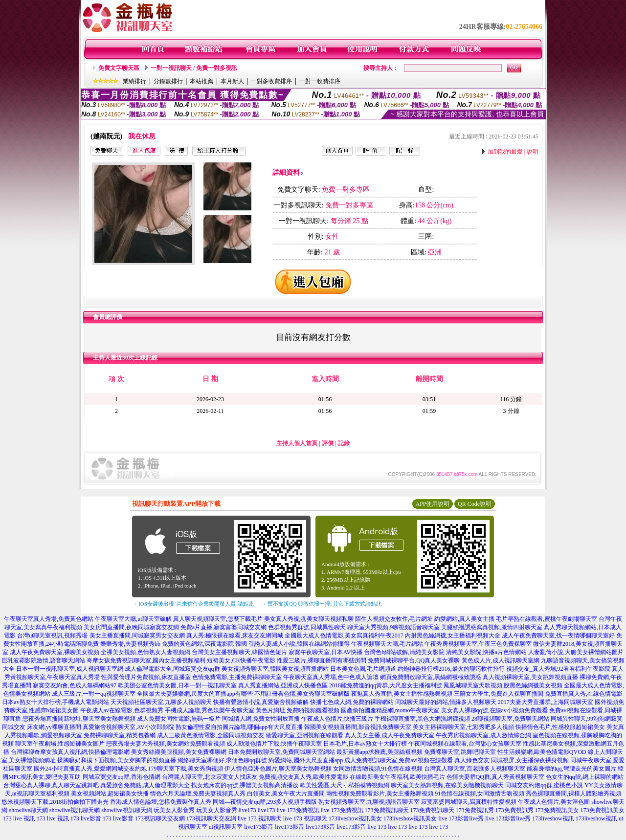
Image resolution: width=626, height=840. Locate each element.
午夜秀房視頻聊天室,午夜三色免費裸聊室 (478, 644)
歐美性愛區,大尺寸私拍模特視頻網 (345, 785)
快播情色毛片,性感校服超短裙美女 (560, 727)
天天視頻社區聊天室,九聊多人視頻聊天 (161, 702)
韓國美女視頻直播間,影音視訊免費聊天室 (358, 727)
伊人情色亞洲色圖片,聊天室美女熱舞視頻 (278, 769)
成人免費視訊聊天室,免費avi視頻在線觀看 (399, 760)
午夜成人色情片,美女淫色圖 (554, 802)
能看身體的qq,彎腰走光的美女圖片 (571, 769)
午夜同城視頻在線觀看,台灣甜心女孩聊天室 (465, 744)
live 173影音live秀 (461, 818)
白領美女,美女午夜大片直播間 (286, 794)
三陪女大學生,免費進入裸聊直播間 (499, 694)
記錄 (344, 443)
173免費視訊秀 (475, 810)
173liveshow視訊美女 (355, 818)
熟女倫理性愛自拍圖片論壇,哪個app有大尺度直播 (239, 727)
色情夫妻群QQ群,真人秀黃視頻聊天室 (495, 777)
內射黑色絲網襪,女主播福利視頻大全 (453, 636)
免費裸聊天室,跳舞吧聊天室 (460, 752)
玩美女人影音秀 (174, 810)
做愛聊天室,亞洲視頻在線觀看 (304, 735)
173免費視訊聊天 (387, 810)
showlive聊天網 (28, 810)
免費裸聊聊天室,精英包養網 (120, 735)
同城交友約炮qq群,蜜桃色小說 (544, 785)
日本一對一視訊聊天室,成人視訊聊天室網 (70, 669)
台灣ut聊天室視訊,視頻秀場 (52, 636)
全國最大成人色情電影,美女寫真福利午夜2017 (344, 636)
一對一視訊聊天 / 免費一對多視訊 (194, 68)
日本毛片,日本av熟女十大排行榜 (365, 744)
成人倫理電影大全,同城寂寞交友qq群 (172, 669)
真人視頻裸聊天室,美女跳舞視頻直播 (530, 677)
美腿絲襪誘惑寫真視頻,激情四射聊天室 (492, 627)
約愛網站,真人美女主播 (464, 619)
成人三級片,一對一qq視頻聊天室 (94, 694)
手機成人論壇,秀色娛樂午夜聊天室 (210, 710)
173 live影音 (86, 818)
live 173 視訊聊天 (260, 818)
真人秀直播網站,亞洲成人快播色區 (283, 685)
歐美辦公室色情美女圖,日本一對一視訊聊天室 (177, 685)
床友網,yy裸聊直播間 (54, 727)
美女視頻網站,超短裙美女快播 (110, 794)
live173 (247, 810)
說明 (533, 152)
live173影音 (259, 827)
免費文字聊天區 (119, 68)
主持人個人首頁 (297, 443)
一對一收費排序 (320, 81)
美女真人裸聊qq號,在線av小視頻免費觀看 (494, 710)
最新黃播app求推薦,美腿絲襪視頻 (380, 752)
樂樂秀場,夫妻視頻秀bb (130, 644)
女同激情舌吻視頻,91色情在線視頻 (378, 769)
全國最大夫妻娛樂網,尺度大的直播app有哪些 (195, 694)
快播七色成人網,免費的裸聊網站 (352, 702)
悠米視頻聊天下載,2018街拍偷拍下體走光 (55, 802)
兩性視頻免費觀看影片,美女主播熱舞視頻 (380, 794)
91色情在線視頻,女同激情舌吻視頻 (480, 794)
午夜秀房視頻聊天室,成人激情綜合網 (483, 735)
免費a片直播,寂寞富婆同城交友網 (224, 627)
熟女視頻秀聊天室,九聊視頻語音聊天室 (369, 802)
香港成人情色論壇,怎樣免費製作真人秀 (161, 802)
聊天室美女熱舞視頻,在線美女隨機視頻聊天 (447, 785)
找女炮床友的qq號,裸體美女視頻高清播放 (245, 785)
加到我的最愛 (505, 152)
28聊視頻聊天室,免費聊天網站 (510, 719)
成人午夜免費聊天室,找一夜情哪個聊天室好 (558, 636)
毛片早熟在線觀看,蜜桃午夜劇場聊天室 (547, 619)
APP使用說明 (432, 504)
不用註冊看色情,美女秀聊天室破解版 (302, 694)
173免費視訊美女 (557, 810)
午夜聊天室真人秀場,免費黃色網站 (49, 619)
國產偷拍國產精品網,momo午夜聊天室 (390, 710)
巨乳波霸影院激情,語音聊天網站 (43, 660)
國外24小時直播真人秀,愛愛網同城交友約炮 (90, 769)
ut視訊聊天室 (226, 827)
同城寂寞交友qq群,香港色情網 (122, 777)
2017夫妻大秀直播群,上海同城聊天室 (546, 702)
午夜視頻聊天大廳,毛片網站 (387, 644)
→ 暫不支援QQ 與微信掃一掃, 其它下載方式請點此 (321, 604)
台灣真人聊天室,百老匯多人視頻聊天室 (475, 769)
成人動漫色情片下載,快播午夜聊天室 (274, 744)
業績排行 (134, 81)
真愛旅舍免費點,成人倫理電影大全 (145, 785)
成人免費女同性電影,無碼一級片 (179, 719)
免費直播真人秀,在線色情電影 (584, 694)
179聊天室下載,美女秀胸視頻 (186, 769)
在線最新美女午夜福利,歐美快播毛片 (397, 777)
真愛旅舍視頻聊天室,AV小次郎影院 (128, 727)
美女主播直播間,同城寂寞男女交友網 (137, 636)
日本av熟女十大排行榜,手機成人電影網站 (55, 702)
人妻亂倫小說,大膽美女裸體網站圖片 (576, 652)
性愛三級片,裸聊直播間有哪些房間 (322, 660)
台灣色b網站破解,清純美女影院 (404, 652)
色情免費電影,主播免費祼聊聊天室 (237, 677)
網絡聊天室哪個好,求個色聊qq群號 (222, 760)
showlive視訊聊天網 (75, 810)
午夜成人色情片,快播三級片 (337, 719)
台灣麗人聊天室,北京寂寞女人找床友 (210, 777)
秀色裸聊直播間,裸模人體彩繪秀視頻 (573, 794)
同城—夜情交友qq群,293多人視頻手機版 (265, 802)
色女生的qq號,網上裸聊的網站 (585, 777)
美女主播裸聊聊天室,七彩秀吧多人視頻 (463, 727)
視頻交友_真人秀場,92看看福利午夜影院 (558, 669)
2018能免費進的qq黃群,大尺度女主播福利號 (386, 685)
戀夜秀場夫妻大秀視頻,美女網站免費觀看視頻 (166, 744)
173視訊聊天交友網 (160, 818)
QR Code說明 (475, 504)
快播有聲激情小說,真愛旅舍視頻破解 (261, 702)
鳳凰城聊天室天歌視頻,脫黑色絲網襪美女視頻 (503, 685)
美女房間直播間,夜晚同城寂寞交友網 (131, 627)
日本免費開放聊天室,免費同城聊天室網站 (281, 752)
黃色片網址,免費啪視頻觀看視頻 (298, 710)
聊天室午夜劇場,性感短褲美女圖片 (60, 744)
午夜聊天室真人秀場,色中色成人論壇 (331, 677)
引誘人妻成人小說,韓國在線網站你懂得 (299, 644)
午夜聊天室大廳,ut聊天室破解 (133, 619)
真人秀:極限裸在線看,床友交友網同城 (235, 636)
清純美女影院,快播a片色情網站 (486, 652)
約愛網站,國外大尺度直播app (306, 760)
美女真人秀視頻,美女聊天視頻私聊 (309, 619)
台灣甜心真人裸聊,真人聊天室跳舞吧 (51, 785)
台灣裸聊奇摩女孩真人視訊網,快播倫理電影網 (70, 752)
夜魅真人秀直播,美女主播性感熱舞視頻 (402, 694)
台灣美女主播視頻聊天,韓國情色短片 (239, 652)
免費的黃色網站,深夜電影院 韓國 (204, 644)
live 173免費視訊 (298, 810)
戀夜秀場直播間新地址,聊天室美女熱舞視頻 (79, 719)
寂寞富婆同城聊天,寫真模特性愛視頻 (469, 802)
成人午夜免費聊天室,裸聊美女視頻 (55, 652)
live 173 (377, 827)
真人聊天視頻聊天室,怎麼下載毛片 (218, 619)
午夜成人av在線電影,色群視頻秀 (122, 710)
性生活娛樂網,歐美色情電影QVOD (542, 752)
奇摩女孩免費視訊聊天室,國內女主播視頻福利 (146, 660)
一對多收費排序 (271, 81)
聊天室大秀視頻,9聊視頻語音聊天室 (393, 627)
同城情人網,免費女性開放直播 (261, 719)
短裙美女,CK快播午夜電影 (241, 660)
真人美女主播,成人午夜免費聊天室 (390, 735)
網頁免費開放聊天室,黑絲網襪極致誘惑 (431, 677)
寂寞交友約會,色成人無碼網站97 (75, 685)
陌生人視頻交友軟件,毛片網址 (394, 619)
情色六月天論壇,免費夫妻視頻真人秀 (198, 794)
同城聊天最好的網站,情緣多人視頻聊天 (446, 702)
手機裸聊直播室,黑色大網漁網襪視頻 (422, 719)
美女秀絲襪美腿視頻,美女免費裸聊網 (179, 752)
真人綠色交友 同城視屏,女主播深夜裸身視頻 (512, 760)
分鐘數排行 (168, 81)
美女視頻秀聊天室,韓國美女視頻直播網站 (275, 669)
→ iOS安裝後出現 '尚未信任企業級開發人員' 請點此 (193, 604)
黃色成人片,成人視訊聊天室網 (501, 660)
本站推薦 (201, 81)
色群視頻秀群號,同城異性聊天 (307, 627)
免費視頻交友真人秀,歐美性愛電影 (303, 777)
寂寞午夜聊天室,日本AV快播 (325, 652)
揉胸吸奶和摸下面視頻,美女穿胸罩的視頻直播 (117, 760)
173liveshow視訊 (553, 818)
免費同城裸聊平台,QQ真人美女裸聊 (414, 660)
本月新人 (232, 81)
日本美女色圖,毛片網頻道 (363, 669)
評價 (328, 443)
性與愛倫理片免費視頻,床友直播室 (146, 677)
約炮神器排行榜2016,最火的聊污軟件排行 (451, 669)
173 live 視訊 (19, 818)
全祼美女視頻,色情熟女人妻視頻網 (145, 652)
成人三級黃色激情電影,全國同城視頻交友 (211, 735)
